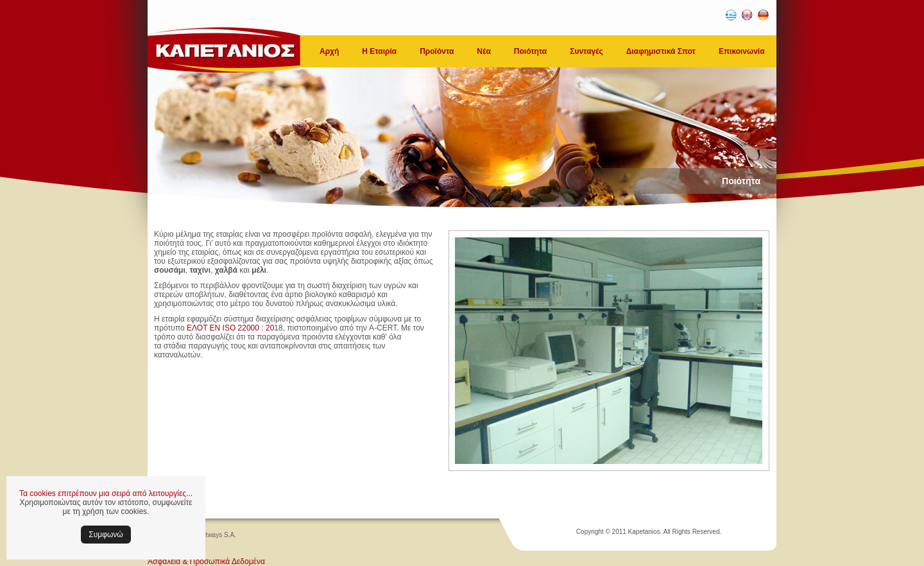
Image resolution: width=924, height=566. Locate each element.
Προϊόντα (437, 51)
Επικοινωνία (742, 51)
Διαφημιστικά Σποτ (661, 51)
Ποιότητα (530, 51)
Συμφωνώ (106, 535)
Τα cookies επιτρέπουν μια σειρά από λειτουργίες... (106, 493)
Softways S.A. (216, 535)
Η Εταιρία (379, 51)
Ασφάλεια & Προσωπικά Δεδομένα (206, 562)
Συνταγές (586, 51)
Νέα (483, 51)
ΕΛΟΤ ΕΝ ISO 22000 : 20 (230, 328)
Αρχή (329, 51)
